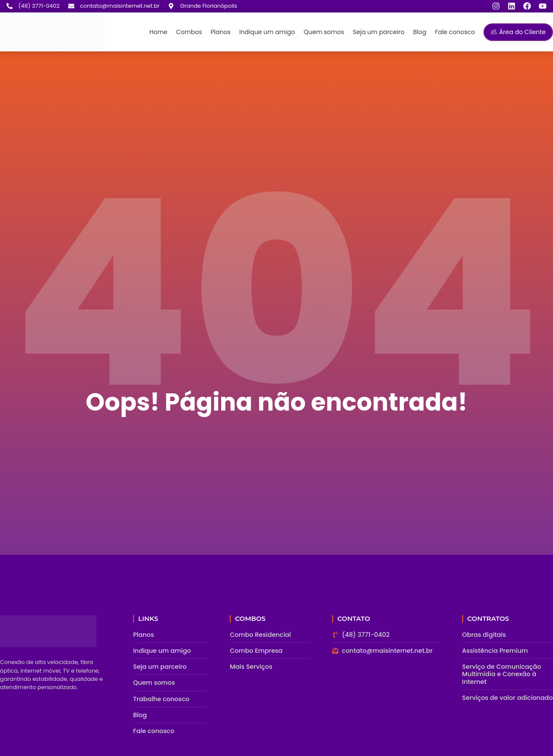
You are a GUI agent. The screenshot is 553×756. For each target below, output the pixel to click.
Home (159, 32)
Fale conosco (455, 32)
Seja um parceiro (379, 32)
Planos (220, 32)
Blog (420, 32)
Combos (189, 32)
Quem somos (324, 32)
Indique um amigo (267, 32)
